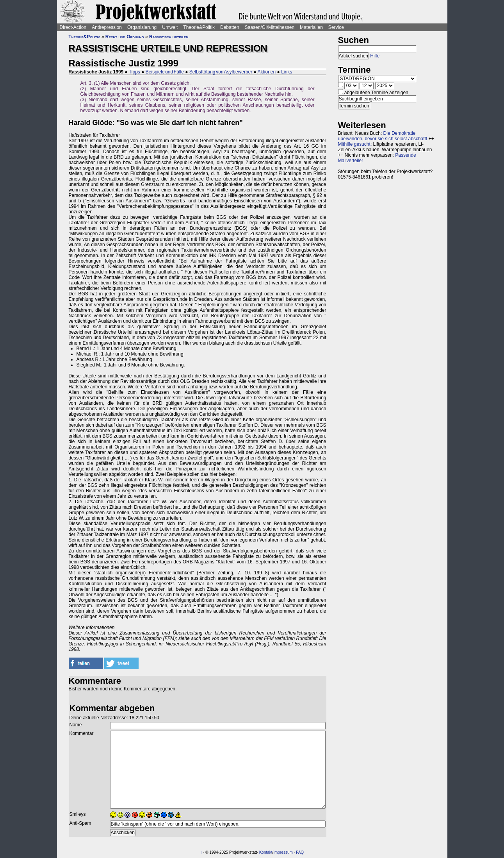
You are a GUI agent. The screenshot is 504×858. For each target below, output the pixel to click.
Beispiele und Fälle (165, 72)
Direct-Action (73, 27)
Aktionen (267, 72)
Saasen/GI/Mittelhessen (270, 27)
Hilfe (375, 56)
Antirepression (107, 27)
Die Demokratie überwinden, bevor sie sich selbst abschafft (383, 136)
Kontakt (266, 852)
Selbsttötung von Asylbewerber (221, 72)
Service (336, 27)
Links (287, 72)
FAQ (300, 852)
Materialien (311, 27)
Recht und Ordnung (125, 37)
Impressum (283, 852)
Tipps (134, 72)
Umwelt (170, 27)
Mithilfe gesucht (354, 144)
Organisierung (142, 27)
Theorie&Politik (199, 27)
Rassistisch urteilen (169, 37)
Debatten (230, 27)
